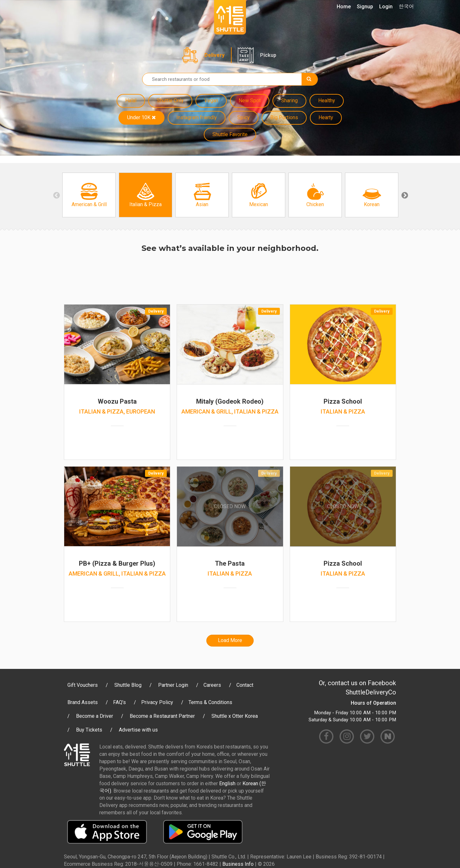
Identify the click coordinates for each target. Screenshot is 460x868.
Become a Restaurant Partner (162, 716)
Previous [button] (56, 195)
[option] (89, 195)
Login (386, 7)
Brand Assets (83, 702)
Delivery (215, 55)
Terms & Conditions (210, 702)
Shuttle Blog (128, 685)
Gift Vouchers (83, 685)
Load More (230, 640)
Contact (245, 685)
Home (344, 7)
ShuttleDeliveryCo (371, 692)
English (227, 783)
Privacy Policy (157, 702)
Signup (365, 7)
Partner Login (173, 685)
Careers (212, 685)
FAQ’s (119, 702)
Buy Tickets (89, 730)
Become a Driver (95, 716)
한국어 (406, 7)
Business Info (238, 864)
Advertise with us (138, 730)
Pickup (268, 55)
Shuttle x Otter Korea (235, 716)
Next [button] (404, 195)
